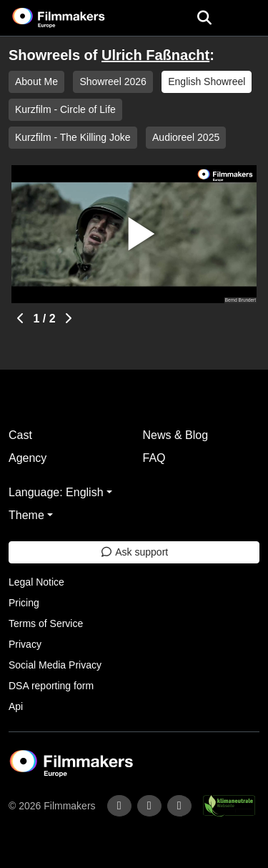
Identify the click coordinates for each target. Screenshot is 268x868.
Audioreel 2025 (186, 137)
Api (16, 706)
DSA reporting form (51, 686)
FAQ (154, 458)
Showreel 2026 (113, 82)
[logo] (76, 18)
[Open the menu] (204, 18)
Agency (28, 458)
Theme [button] (26, 515)
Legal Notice (36, 582)
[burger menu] (247, 18)
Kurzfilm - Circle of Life (65, 109)
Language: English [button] (56, 492)
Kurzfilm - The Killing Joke (73, 137)
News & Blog (176, 435)
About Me (36, 82)
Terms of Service (46, 623)
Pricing (24, 603)
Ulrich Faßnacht (155, 55)
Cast (20, 435)
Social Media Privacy (55, 665)
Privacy (25, 644)
